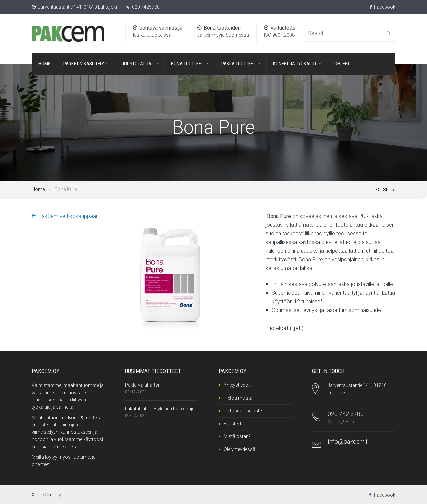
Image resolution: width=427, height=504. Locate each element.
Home (38, 189)
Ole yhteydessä (239, 449)
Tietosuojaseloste (243, 411)
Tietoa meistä (238, 398)
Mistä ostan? (237, 436)
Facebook (383, 7)
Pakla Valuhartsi (142, 385)
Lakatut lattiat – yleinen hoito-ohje (160, 409)
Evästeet (232, 424)
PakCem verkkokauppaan (65, 216)
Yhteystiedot (237, 385)
